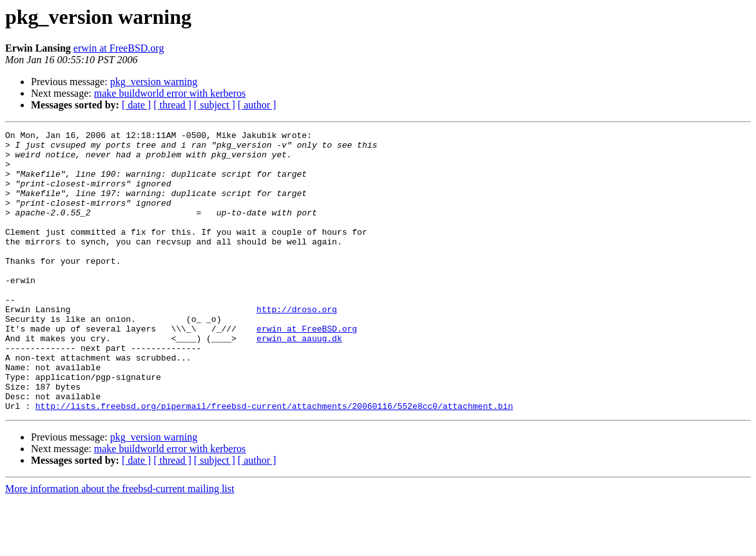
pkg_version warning (154, 82)
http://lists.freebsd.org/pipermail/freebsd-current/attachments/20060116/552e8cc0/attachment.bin (274, 462)
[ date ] (136, 105)
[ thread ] (172, 105)
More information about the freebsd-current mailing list (120, 545)
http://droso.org (297, 346)
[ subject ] (215, 105)
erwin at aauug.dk (299, 381)
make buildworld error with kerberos (170, 93)
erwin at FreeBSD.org (119, 48)
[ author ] (257, 105)
